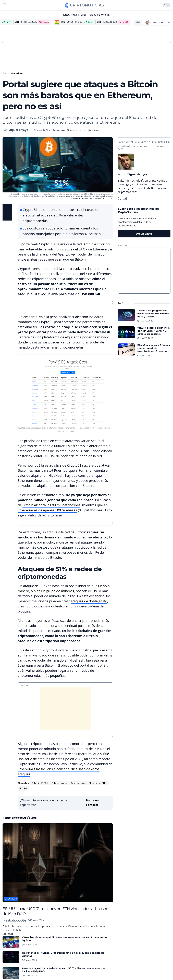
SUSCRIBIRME (144, 234)
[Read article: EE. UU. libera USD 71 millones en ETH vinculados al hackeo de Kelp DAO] (58, 863)
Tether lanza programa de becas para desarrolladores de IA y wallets (153, 314)
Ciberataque (59, 783)
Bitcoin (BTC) (40, 783)
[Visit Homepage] (84, 5)
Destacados (78, 783)
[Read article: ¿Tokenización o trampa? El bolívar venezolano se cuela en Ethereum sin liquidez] (11, 942)
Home (6, 73)
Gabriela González (16, 920)
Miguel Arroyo (18, 130)
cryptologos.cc (82, 198)
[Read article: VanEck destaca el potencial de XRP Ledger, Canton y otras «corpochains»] (126, 332)
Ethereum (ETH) (98, 783)
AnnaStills (50, 196)
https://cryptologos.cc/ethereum (98, 196)
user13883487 (96, 198)
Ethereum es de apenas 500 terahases (47, 510)
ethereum (70, 198)
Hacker (23, 788)
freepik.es (108, 198)
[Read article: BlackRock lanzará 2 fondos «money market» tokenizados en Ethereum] (126, 350)
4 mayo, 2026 (29, 976)
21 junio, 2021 (41, 130)
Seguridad (17, 73)
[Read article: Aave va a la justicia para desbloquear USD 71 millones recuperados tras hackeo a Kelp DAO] (11, 973)
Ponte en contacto (92, 803)
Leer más (8, 934)
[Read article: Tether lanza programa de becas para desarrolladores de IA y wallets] (126, 315)
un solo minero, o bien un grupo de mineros (64, 588)
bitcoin (79, 196)
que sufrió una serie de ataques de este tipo (63, 756)
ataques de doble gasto (89, 601)
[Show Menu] (4, 5)
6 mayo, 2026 (29, 945)
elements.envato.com (65, 196)
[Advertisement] (144, 271)
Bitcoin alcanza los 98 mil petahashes (51, 505)
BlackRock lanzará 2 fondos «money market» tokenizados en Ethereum (154, 348)
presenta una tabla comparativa (58, 269)
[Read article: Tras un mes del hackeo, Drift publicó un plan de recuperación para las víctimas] (11, 957)
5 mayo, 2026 (29, 960)
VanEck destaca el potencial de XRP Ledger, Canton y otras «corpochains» (154, 331)
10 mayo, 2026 (36, 920)
